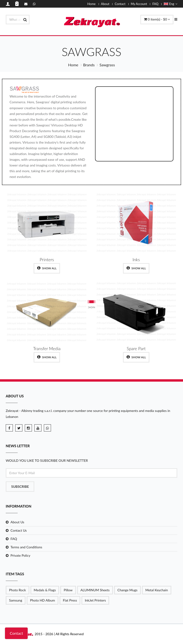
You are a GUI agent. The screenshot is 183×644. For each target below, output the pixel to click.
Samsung (16, 600)
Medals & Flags (45, 590)
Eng (170, 4)
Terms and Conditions (26, 547)
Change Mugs (127, 590)
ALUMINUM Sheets (95, 590)
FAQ (155, 4)
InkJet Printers (95, 600)
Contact (120, 4)
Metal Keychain (157, 590)
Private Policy (20, 555)
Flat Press (70, 600)
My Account (139, 4)
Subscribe (20, 486)
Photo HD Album (43, 600)
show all (47, 268)
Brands (89, 65)
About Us (17, 522)
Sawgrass (107, 65)
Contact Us (19, 530)
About (105, 4)
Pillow (68, 590)
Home (92, 4)
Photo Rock (18, 590)
